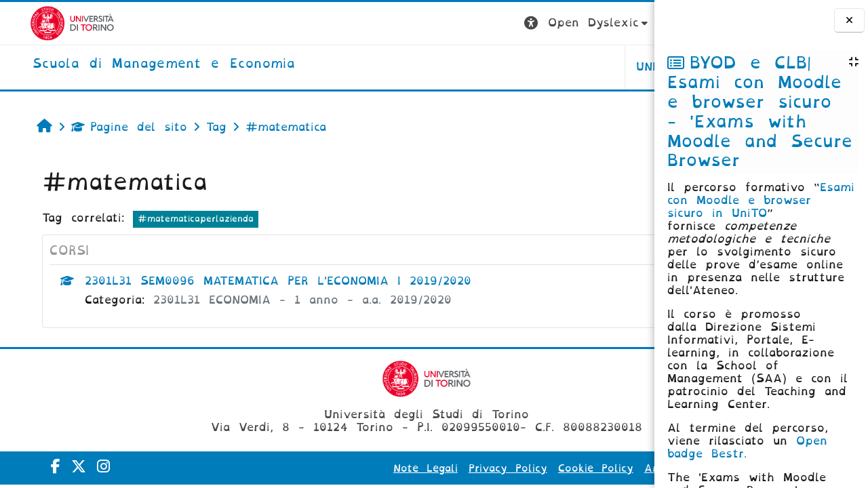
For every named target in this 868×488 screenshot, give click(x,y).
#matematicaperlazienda (173, 219)
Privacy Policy (416, 468)
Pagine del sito (106, 127)
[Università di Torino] (42, 23)
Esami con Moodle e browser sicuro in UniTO (761, 200)
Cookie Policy (504, 468)
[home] (134, 64)
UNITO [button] (486, 67)
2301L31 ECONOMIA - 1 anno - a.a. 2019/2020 (279, 300)
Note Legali (334, 468)
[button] (419, 23)
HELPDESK (569, 67)
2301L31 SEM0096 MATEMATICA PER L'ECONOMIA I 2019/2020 (255, 281)
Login (627, 23)
